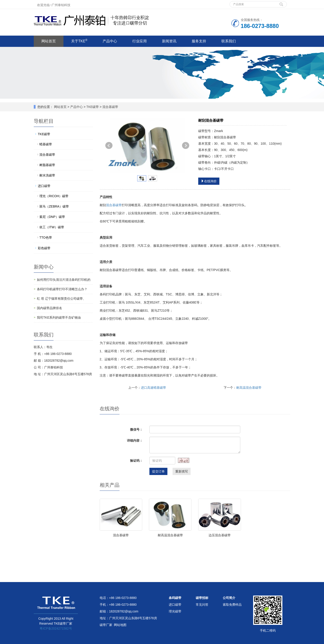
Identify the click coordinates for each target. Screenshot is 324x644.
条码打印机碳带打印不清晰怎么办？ (62, 289)
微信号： (136, 429)
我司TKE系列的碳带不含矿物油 (59, 317)
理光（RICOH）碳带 (54, 196)
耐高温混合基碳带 (249, 388)
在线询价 (209, 181)
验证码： (136, 461)
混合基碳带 (110, 107)
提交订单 (158, 471)
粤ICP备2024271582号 (56, 628)
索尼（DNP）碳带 (52, 217)
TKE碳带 (93, 107)
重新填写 (182, 471)
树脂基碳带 (47, 165)
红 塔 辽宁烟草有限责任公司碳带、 (61, 299)
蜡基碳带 (46, 144)
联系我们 (229, 41)
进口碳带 (44, 186)
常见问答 (202, 605)
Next (186, 146)
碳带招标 (202, 598)
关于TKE (79, 41)
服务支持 (199, 41)
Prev (109, 146)
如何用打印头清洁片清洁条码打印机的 (64, 280)
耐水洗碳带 (47, 175)
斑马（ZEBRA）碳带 (54, 206)
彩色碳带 (44, 248)
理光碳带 (175, 611)
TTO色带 (46, 238)
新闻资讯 (169, 41)
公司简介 (229, 598)
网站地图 (120, 625)
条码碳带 (175, 598)
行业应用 (139, 41)
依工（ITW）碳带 (52, 227)
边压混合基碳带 (220, 535)
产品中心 (110, 41)
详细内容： (135, 441)
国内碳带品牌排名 (49, 308)
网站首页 (49, 41)
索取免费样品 (232, 605)
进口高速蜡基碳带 (153, 388)
